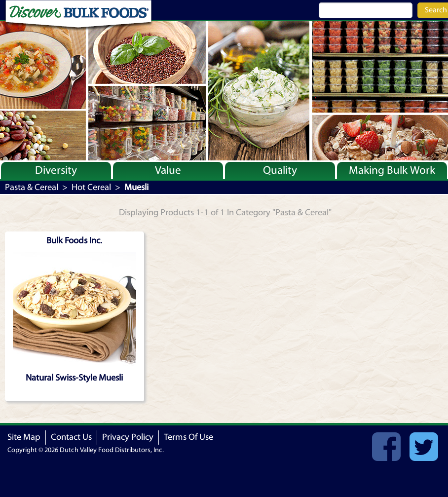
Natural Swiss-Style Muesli (74, 378)
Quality (280, 170)
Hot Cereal (91, 187)
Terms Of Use (188, 437)
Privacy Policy (128, 437)
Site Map (24, 437)
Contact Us (71, 437)
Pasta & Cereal (32, 187)
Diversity (56, 170)
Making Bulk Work (392, 170)
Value (168, 170)
